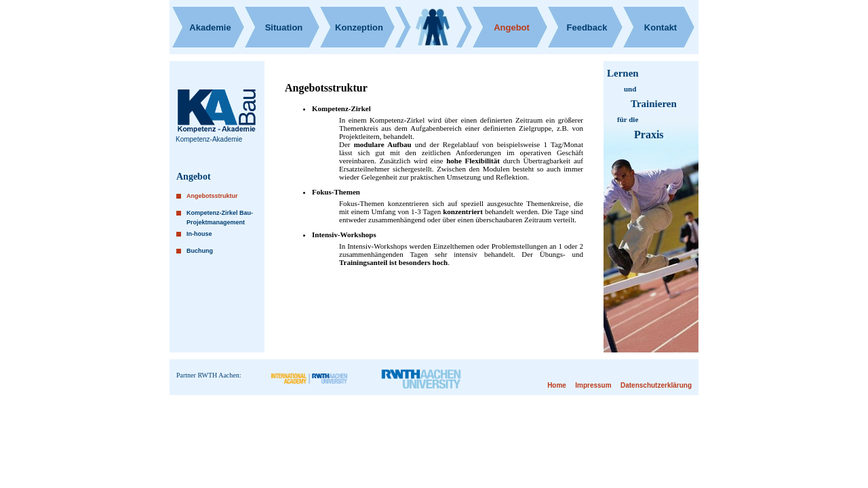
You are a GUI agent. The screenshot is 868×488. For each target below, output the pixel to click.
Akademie (210, 27)
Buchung (200, 251)
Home (557, 385)
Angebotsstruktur (212, 196)
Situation (284, 27)
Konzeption (359, 27)
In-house (199, 234)
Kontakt (660, 27)
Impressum (593, 385)
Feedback (587, 27)
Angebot (512, 27)
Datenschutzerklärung (656, 385)
